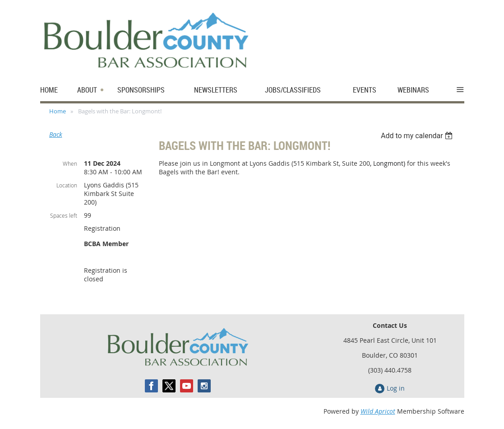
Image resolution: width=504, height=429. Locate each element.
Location (67, 185)
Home (58, 111)
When (70, 163)
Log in (396, 388)
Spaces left (64, 215)
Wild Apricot (378, 411)
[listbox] (418, 136)
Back (56, 134)
